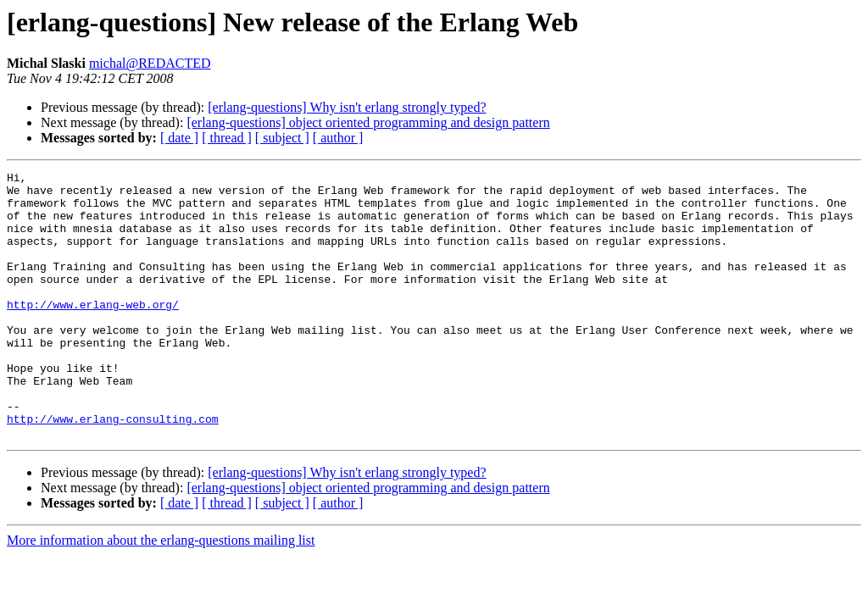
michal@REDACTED (150, 63)
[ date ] (179, 138)
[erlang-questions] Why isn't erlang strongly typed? (347, 107)
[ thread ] (227, 138)
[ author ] (338, 138)
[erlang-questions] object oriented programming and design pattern (368, 122)
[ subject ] (282, 138)
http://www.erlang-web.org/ (93, 332)
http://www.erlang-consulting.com (113, 469)
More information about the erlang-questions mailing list (161, 593)
